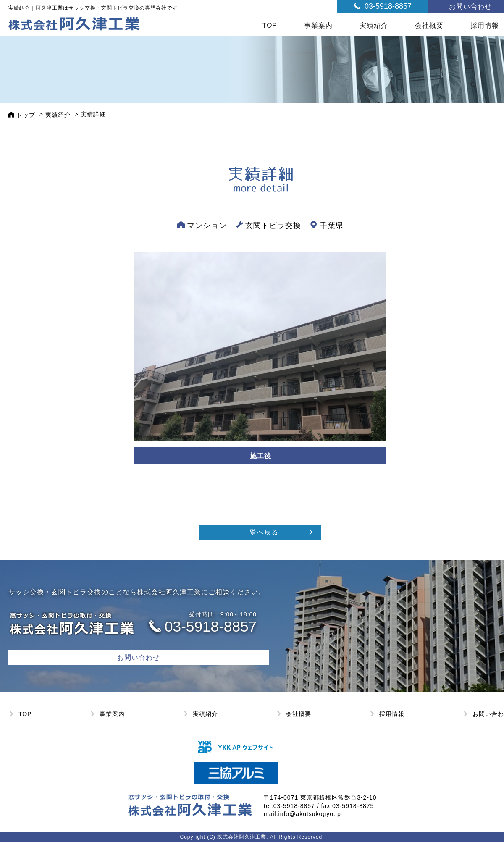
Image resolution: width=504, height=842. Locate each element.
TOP (270, 25)
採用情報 (392, 714)
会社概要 (429, 25)
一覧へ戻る (261, 532)
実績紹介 (374, 25)
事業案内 (318, 25)
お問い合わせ (139, 657)
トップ (26, 115)
